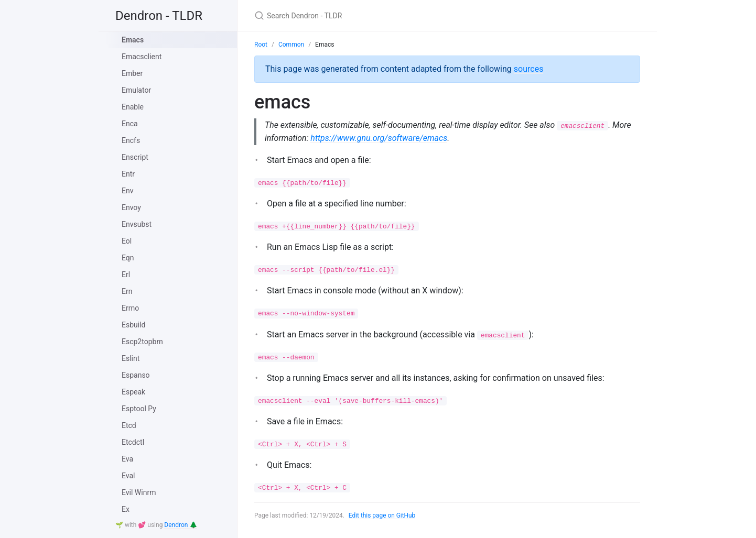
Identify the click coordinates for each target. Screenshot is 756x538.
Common (291, 45)
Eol (127, 241)
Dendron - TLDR (159, 16)
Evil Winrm (139, 492)
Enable (133, 107)
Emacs (133, 40)
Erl (126, 275)
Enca (130, 124)
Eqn (128, 258)
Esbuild (133, 325)
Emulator (136, 90)
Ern (127, 291)
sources (529, 69)
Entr (128, 174)
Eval (128, 476)
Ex (126, 509)
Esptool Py (139, 409)
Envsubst (137, 224)
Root (261, 45)
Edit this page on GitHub (382, 515)
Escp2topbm (142, 342)
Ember (132, 73)
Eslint (131, 358)
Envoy (131, 207)
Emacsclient (142, 57)
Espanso (136, 375)
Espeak (133, 392)
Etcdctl (133, 442)
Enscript (135, 157)
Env (127, 191)
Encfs (131, 140)
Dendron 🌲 (181, 525)
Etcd (129, 425)
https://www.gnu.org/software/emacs (400, 138)
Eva (127, 459)
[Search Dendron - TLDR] (378, 15)
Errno (130, 308)
